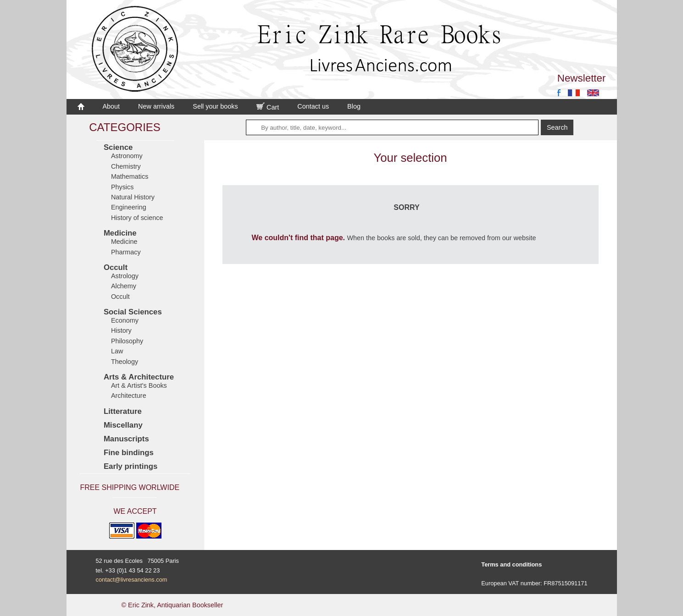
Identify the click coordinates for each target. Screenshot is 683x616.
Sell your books (215, 106)
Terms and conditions (511, 564)
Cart (268, 107)
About (111, 106)
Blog (354, 106)
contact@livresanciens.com (132, 580)
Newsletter (582, 78)
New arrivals (156, 106)
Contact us (313, 106)
